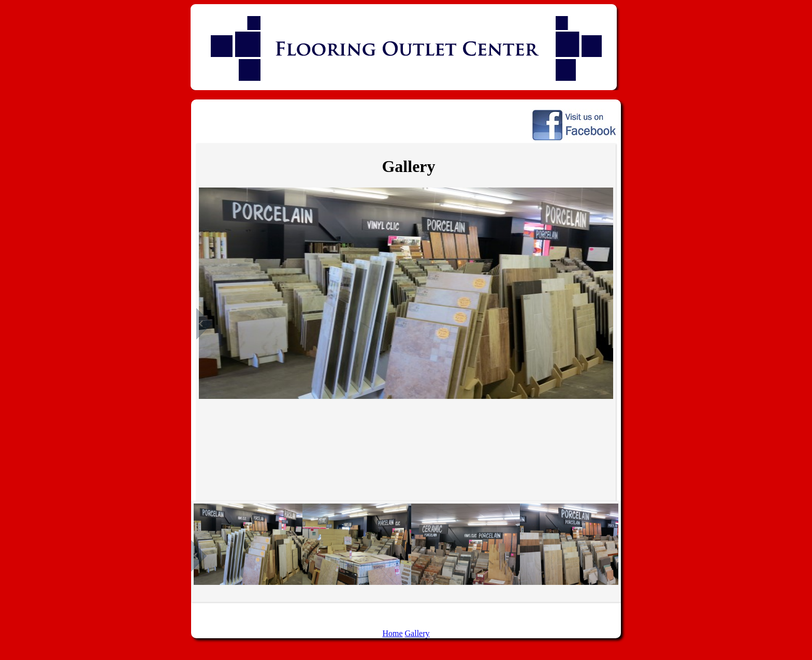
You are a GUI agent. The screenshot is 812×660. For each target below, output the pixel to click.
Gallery (417, 633)
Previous (204, 324)
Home (392, 633)
